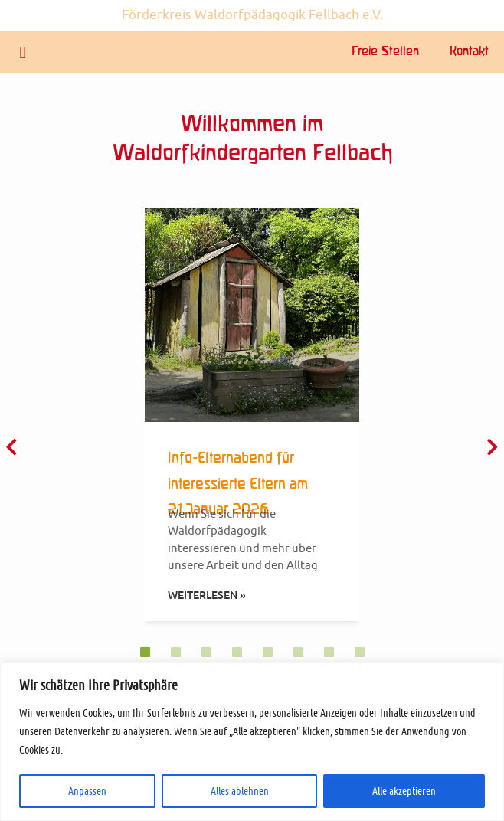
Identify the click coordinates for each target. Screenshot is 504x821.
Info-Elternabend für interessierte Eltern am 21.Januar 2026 (238, 484)
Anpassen (87, 791)
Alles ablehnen (240, 791)
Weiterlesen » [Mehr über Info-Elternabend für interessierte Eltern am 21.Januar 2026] (207, 595)
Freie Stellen (385, 52)
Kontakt (469, 52)
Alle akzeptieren (404, 791)
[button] (23, 52)
